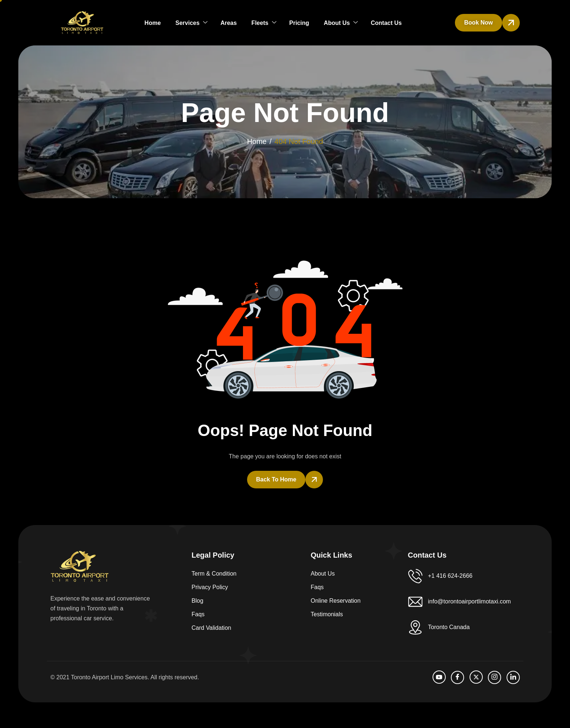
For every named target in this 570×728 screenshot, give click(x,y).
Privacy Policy (210, 587)
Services (192, 23)
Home (152, 23)
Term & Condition (214, 574)
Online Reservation (336, 601)
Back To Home (276, 479)
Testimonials (327, 614)
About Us (341, 23)
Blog (198, 601)
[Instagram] (494, 677)
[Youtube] (439, 677)
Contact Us (386, 23)
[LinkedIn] (513, 677)
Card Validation (212, 628)
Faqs (198, 614)
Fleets (264, 23)
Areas (228, 23)
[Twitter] (476, 677)
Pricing (299, 23)
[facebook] (457, 677)
